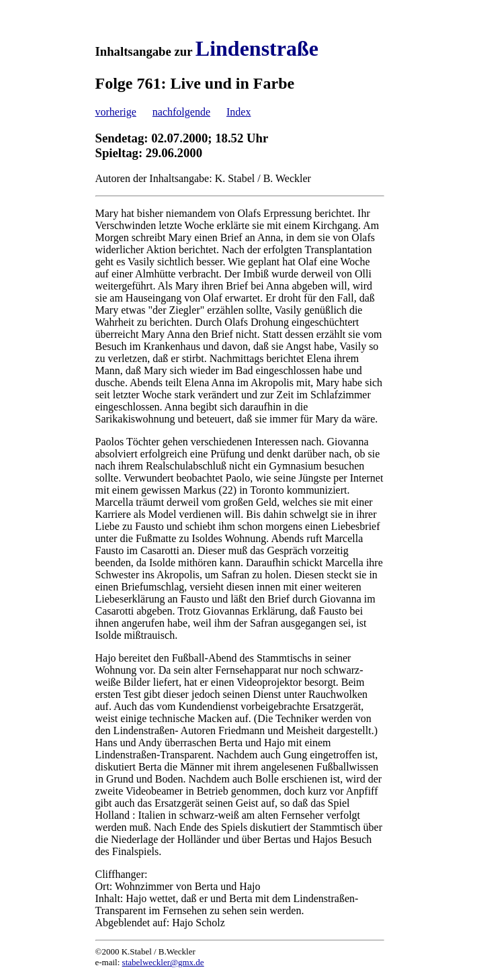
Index (238, 112)
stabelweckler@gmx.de (163, 962)
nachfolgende (181, 112)
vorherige (116, 112)
